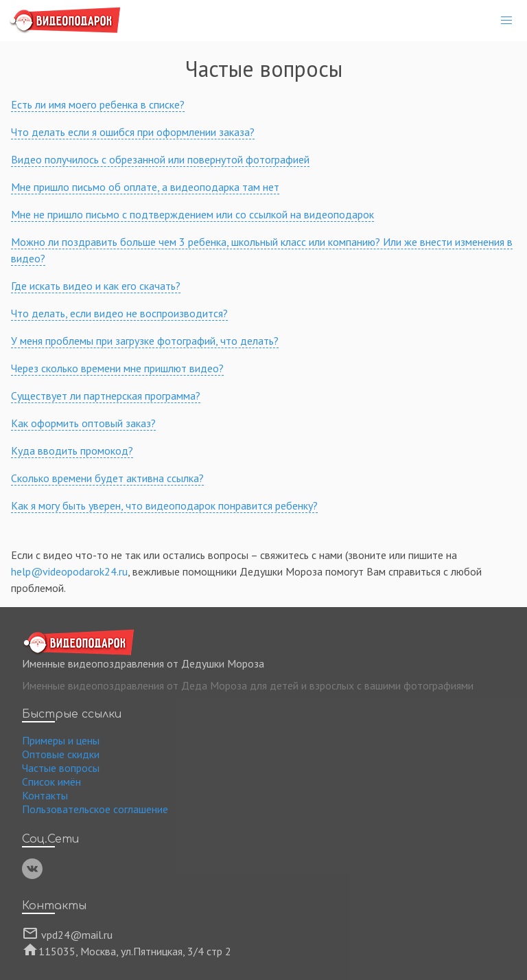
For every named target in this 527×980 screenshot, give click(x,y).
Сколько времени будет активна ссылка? (107, 478)
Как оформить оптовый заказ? (83, 423)
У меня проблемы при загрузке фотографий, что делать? (145, 341)
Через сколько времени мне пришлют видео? (117, 368)
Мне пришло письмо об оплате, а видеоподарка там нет (145, 187)
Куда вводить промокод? (72, 451)
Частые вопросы (61, 768)
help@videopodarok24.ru (69, 571)
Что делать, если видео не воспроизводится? (119, 313)
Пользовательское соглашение (95, 809)
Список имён (51, 782)
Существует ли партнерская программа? (106, 396)
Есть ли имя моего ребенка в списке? (98, 104)
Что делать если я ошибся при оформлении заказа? (133, 132)
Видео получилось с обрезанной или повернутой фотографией (160, 159)
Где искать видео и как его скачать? (96, 286)
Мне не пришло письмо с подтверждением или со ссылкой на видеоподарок (192, 214)
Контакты (45, 795)
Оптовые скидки (61, 754)
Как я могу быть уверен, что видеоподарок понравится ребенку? (164, 505)
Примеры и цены (61, 740)
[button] (506, 21)
